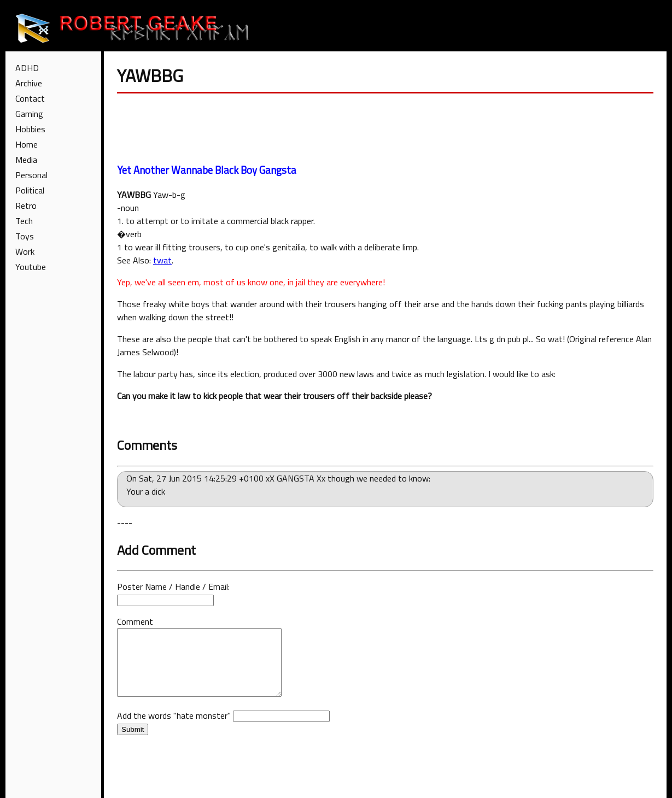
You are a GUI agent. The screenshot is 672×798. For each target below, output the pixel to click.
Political (30, 190)
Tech (24, 221)
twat (162, 260)
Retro (26, 206)
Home (27, 144)
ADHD (27, 68)
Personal (31, 175)
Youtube (31, 267)
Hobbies (30, 129)
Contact (30, 98)
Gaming (29, 114)
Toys (25, 236)
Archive (29, 83)
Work (25, 251)
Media (26, 160)
